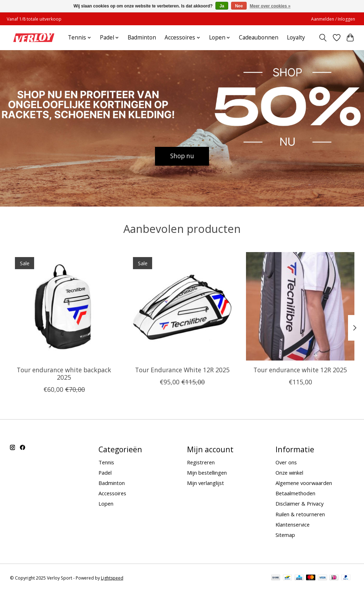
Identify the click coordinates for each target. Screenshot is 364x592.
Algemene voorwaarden (304, 483)
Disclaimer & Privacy (299, 503)
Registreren (201, 462)
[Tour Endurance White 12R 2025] (182, 306)
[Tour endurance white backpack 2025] (64, 306)
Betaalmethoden (295, 493)
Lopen (106, 503)
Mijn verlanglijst (205, 483)
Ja (222, 6)
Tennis (106, 462)
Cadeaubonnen (259, 38)
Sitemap (285, 535)
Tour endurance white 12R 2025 (300, 370)
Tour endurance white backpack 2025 (64, 374)
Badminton (142, 38)
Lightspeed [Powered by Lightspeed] (112, 578)
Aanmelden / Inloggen (333, 19)
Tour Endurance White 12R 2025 (182, 370)
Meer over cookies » (270, 6)
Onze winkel (289, 473)
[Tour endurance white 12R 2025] (300, 306)
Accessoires (112, 493)
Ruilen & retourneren (300, 514)
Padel (105, 473)
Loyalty (296, 38)
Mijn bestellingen (207, 473)
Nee (239, 6)
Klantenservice (293, 524)
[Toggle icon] (323, 38)
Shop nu (182, 156)
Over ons (286, 462)
